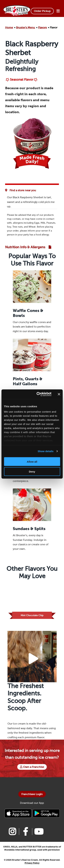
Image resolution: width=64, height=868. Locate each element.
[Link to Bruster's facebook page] (26, 832)
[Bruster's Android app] (46, 813)
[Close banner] (59, 394)
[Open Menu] (58, 11)
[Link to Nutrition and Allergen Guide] (28, 247)
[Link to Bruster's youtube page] (39, 832)
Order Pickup (42, 11)
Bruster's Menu (26, 27)
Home (9, 27)
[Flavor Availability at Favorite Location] (21, 190)
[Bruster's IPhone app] (18, 813)
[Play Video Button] (33, 659)
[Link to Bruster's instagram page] (12, 832)
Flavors (42, 27)
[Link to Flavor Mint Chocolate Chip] (32, 601)
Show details (46, 451)
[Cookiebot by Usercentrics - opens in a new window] (38, 394)
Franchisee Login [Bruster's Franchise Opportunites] (32, 794)
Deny (32, 472)
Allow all (32, 461)
